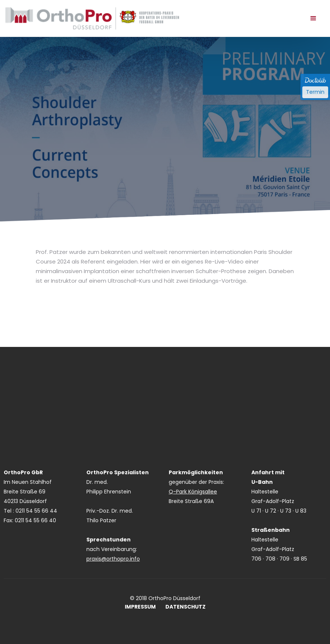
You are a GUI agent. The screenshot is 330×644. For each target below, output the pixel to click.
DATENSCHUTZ (185, 607)
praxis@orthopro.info (113, 559)
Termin (315, 92)
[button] (313, 18)
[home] (92, 18)
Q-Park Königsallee (193, 492)
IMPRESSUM (140, 607)
